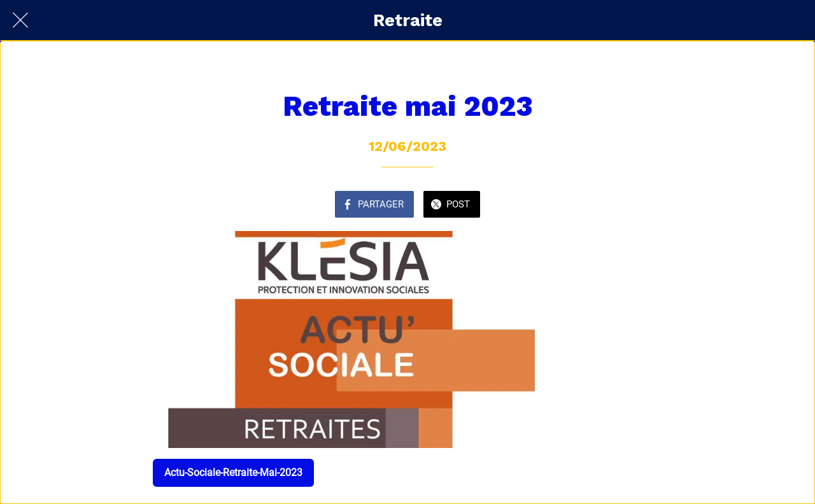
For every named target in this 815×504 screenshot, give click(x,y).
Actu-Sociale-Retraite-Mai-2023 (233, 472)
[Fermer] (20, 20)
